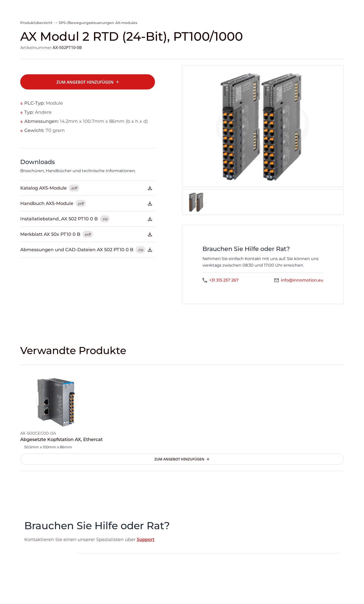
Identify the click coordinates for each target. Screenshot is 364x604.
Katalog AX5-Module (87, 188)
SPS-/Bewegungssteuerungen (86, 23)
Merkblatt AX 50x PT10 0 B (87, 234)
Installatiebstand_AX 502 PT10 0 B (87, 219)
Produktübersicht (36, 23)
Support (146, 539)
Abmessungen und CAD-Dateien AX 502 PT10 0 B (87, 250)
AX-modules (126, 23)
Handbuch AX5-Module (87, 203)
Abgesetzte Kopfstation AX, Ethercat (61, 439)
